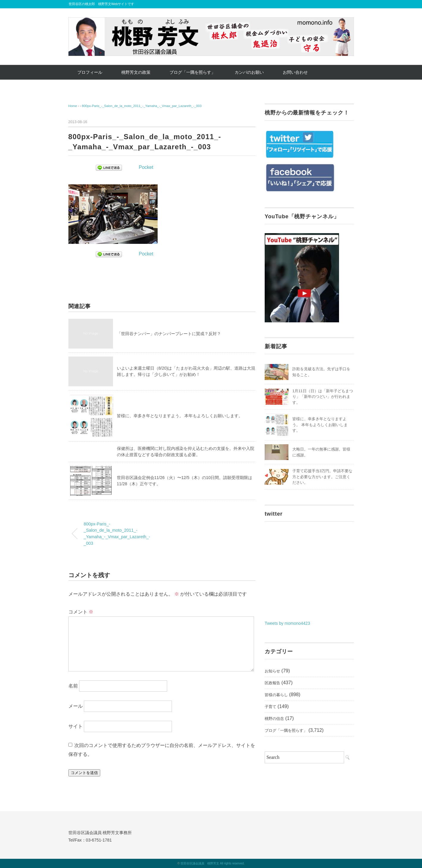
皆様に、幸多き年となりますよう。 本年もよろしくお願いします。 (180, 416)
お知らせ (272, 671)
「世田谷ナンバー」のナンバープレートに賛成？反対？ (169, 334)
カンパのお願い (249, 72)
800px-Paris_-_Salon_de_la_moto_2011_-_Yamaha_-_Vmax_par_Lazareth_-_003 (142, 106)
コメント (81, 612)
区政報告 (272, 683)
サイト (76, 726)
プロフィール (90, 72)
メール (76, 706)
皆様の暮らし (276, 695)
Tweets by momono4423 (287, 623)
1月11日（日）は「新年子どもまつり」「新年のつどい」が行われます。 (323, 397)
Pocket (146, 167)
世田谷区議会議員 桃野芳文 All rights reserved (212, 863)
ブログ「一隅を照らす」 (192, 72)
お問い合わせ (295, 72)
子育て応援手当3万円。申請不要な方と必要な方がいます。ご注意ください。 (322, 477)
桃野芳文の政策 (136, 72)
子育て (270, 707)
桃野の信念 (274, 719)
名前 (73, 686)
